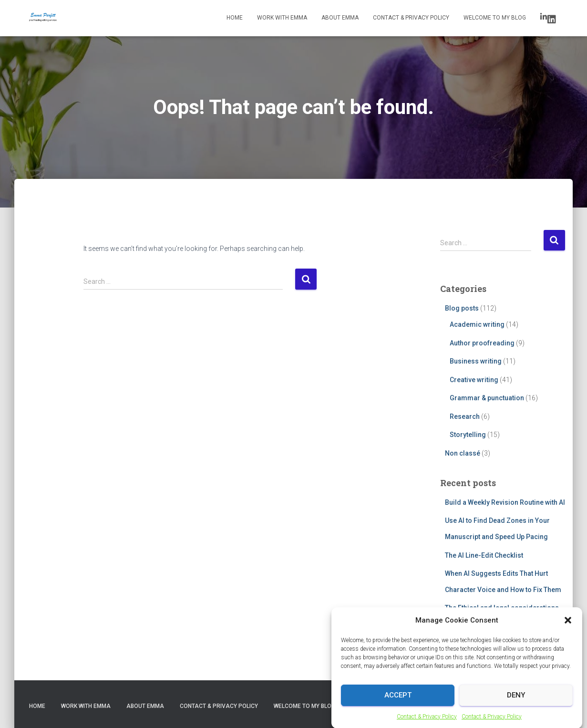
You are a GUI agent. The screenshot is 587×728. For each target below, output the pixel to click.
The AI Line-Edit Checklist (484, 555)
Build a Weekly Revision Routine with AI (505, 502)
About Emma (340, 18)
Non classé (463, 453)
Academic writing (477, 324)
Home (235, 18)
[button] (568, 627)
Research (465, 416)
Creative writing (474, 380)
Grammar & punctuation (487, 398)
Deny (516, 702)
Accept (398, 702)
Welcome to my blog (495, 18)
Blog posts (462, 308)
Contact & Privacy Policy (427, 723)
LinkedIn (552, 20)
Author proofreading (482, 343)
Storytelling (468, 435)
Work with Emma (282, 18)
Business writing (476, 361)
